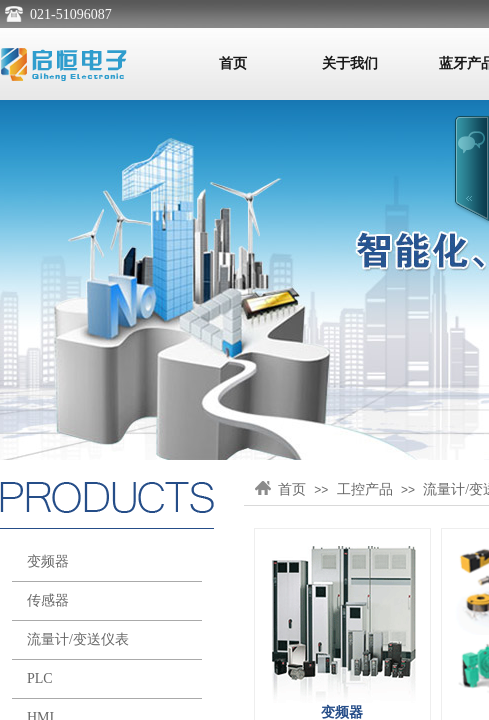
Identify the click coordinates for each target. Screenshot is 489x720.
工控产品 (365, 489)
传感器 (48, 600)
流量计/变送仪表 (78, 639)
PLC (40, 678)
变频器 (48, 561)
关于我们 (350, 63)
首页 (233, 63)
